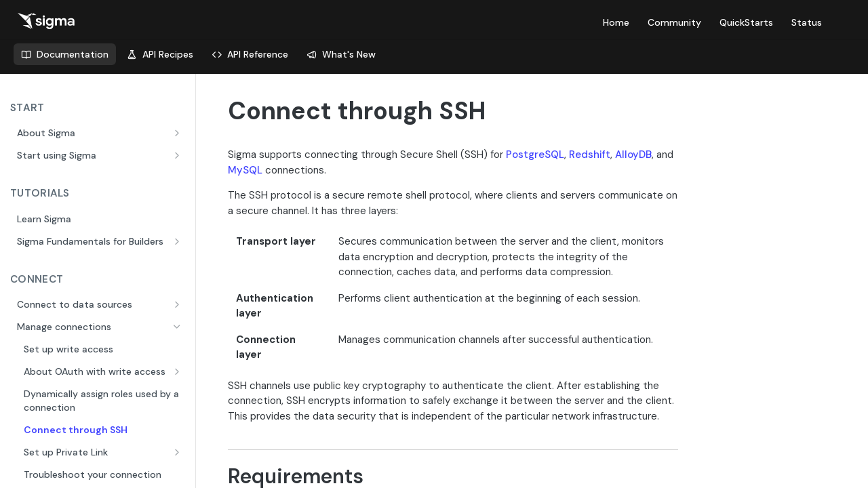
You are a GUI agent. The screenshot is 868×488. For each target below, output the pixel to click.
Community (674, 22)
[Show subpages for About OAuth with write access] (178, 371)
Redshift (590, 155)
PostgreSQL (535, 155)
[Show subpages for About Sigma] (178, 133)
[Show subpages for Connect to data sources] (178, 304)
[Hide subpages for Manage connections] (178, 327)
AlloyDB (633, 155)
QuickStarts (746, 22)
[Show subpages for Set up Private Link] (178, 452)
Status (807, 22)
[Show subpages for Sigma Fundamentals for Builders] (178, 241)
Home (616, 22)
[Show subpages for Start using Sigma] (178, 155)
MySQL (245, 170)
